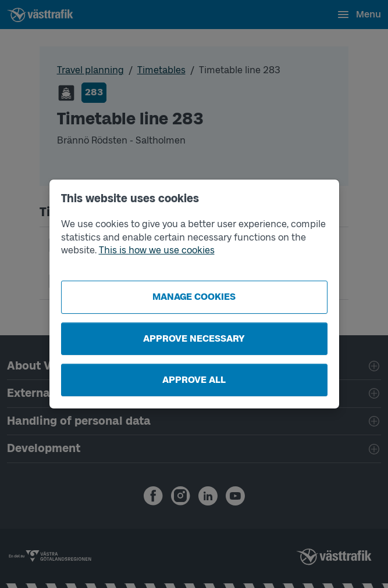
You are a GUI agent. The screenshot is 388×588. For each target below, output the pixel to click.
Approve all (194, 380)
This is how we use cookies (157, 250)
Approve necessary (194, 338)
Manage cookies (194, 297)
